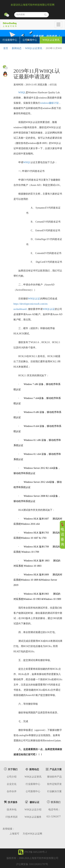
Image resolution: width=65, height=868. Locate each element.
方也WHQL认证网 (32, 834)
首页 (6, 48)
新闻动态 (17, 48)
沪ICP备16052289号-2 (35, 852)
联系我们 (56, 802)
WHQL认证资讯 (34, 48)
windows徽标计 (48, 103)
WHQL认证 (34, 299)
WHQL (22, 92)
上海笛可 (14, 834)
